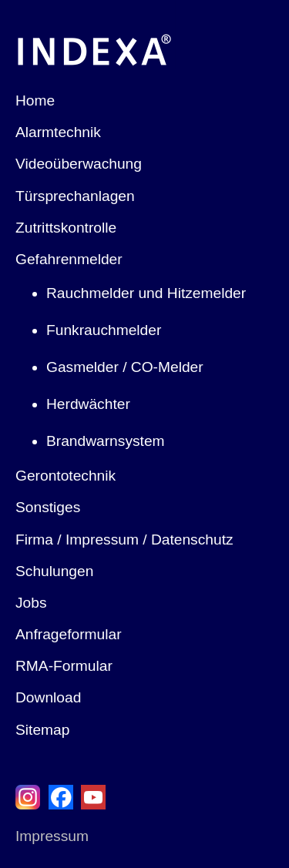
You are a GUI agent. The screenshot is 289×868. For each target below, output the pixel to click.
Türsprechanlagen (75, 196)
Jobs (31, 603)
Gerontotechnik (66, 476)
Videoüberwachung (79, 164)
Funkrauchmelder (104, 330)
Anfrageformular (69, 634)
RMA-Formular (64, 666)
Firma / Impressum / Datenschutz (124, 540)
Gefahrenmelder (69, 259)
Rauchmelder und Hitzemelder (146, 293)
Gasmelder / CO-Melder (125, 367)
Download (48, 697)
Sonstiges (48, 507)
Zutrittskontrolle (66, 228)
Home (35, 101)
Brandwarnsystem (106, 441)
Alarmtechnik (58, 132)
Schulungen (54, 571)
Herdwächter (88, 404)
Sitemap (42, 730)
